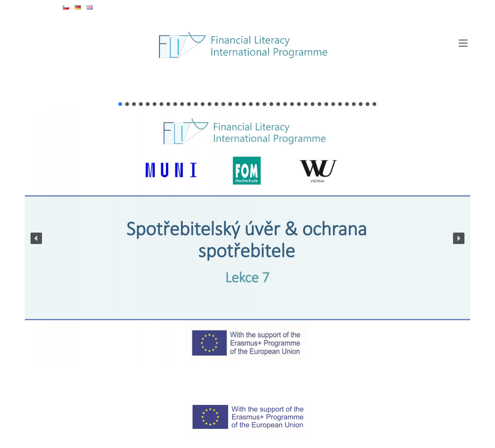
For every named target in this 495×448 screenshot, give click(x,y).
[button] (120, 104)
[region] (247, 233)
